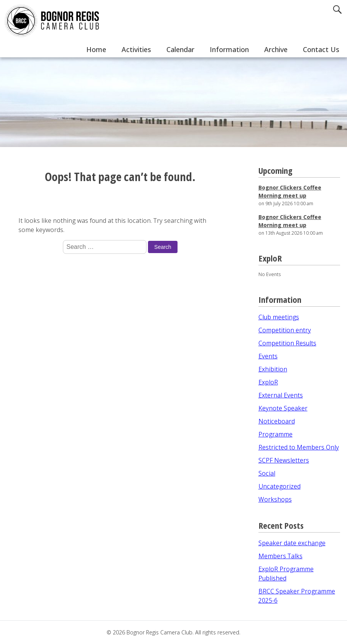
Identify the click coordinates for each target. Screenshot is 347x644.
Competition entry (285, 330)
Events (268, 356)
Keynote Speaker (283, 408)
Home (96, 49)
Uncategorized (280, 486)
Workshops (275, 499)
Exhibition (273, 369)
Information (229, 49)
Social (267, 473)
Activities (136, 49)
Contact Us (321, 49)
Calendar (180, 49)
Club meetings (279, 317)
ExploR (268, 382)
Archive (276, 49)
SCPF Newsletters (284, 460)
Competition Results (287, 343)
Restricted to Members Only (299, 447)
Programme (275, 434)
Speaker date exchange (292, 543)
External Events (281, 395)
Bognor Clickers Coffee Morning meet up (290, 191)
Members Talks (280, 556)
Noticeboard (277, 421)
